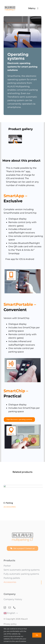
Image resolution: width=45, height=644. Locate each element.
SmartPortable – (20, 304)
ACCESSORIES (10, 508)
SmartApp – (15, 196)
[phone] (14, 608)
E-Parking (8, 504)
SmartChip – (16, 391)
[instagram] (5, 608)
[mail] (10, 608)
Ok (37, 635)
